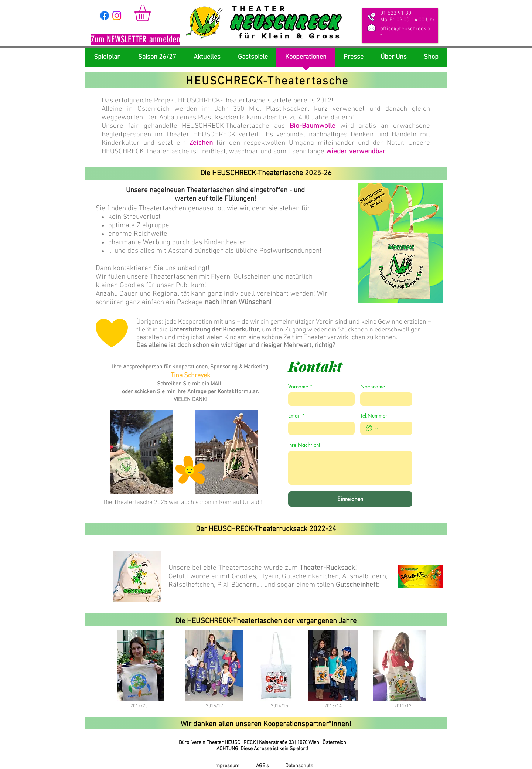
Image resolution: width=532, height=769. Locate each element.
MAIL (217, 384)
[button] (136, 40)
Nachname (373, 386)
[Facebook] (105, 16)
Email (296, 416)
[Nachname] (384, 399)
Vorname (300, 386)
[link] (152, 13)
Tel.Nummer (374, 416)
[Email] (319, 428)
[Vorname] (319, 399)
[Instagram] (117, 16)
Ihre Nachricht (304, 445)
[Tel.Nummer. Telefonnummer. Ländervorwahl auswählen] (372, 428)
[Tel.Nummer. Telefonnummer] (394, 428)
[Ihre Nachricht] (350, 468)
